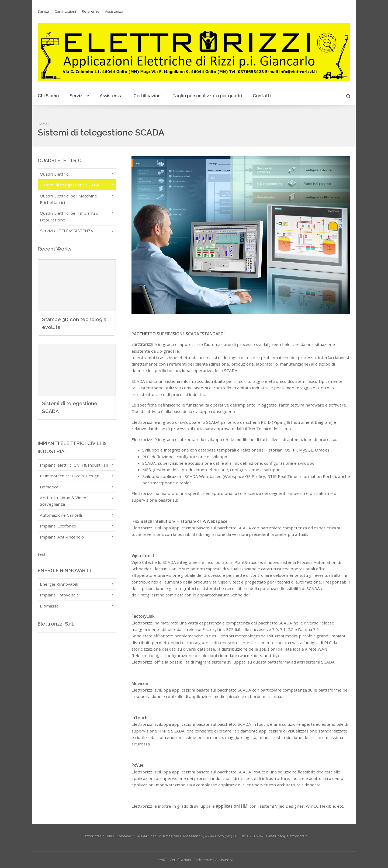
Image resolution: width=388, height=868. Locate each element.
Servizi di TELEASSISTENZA (67, 231)
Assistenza (114, 11)
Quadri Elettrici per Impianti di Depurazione (70, 216)
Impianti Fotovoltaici (60, 595)
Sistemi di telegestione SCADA (70, 185)
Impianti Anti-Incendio (62, 537)
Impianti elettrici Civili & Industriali (74, 465)
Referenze (91, 11)
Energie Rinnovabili (59, 584)
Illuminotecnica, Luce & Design (70, 476)
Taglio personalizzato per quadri (207, 96)
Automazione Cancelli (61, 515)
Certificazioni (65, 11)
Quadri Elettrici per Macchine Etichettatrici (68, 199)
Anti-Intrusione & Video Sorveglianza (63, 501)
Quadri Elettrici (55, 174)
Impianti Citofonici (58, 526)
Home (43, 124)
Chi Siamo (48, 96)
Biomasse (49, 606)
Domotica (49, 487)
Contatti (262, 96)
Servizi (43, 11)
